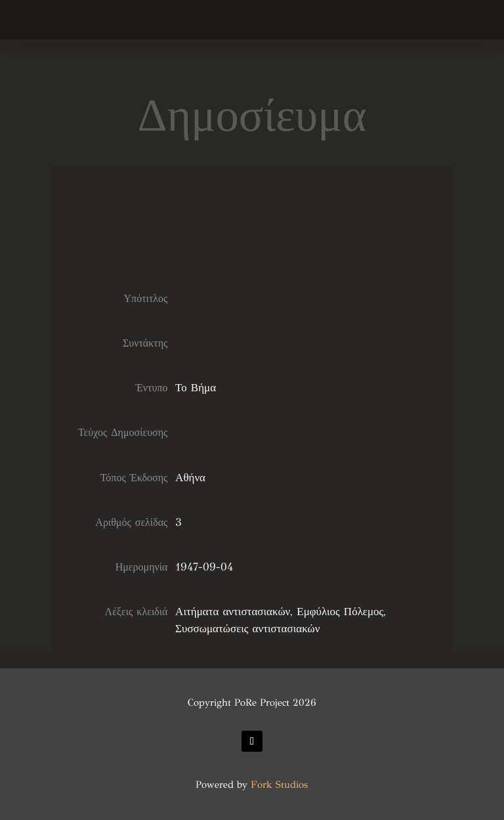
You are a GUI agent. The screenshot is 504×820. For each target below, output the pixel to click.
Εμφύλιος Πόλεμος (340, 612)
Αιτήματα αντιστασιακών (233, 612)
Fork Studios (279, 785)
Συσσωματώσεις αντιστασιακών (247, 629)
